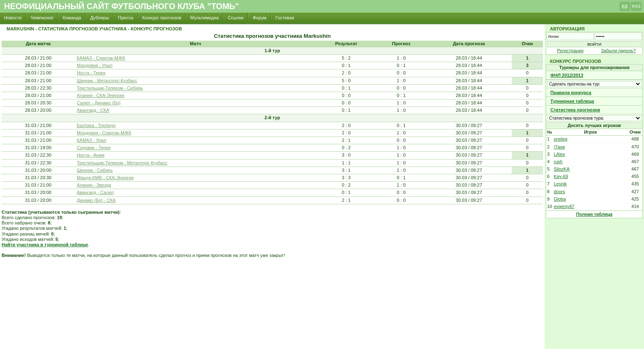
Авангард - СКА (93, 110)
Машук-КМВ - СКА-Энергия (105, 178)
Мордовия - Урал (95, 65)
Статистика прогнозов (575, 110)
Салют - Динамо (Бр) (99, 103)
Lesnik (560, 184)
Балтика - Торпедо (96, 125)
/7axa (559, 147)
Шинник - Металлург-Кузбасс (107, 81)
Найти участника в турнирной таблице (45, 245)
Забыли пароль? (618, 51)
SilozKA (562, 169)
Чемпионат (42, 18)
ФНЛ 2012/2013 (567, 75)
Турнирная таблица (572, 101)
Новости (13, 18)
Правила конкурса (571, 92)
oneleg (560, 139)
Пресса (125, 18)
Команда (72, 18)
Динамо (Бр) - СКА (96, 200)
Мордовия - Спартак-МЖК (104, 133)
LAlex (559, 154)
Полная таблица (594, 214)
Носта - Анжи (91, 155)
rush (558, 162)
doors (559, 192)
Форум (259, 18)
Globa (560, 199)
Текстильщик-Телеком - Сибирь (110, 88)
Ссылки (236, 18)
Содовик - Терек (94, 148)
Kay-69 (561, 176)
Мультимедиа (204, 18)
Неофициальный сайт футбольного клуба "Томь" (122, 6)
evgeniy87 (564, 206)
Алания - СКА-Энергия (101, 95)
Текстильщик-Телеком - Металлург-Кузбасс (122, 163)
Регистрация (570, 51)
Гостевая (285, 18)
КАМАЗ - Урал (92, 140)
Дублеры (100, 18)
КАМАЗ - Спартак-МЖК (101, 58)
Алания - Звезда (94, 185)
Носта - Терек (91, 73)
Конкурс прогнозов (162, 18)
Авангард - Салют (95, 192)
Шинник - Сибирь (95, 170)
